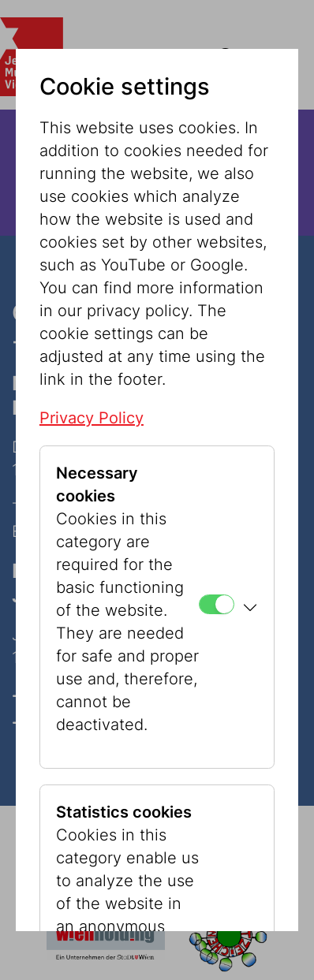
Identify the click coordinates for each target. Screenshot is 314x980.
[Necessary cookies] (217, 604)
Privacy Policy (92, 418)
